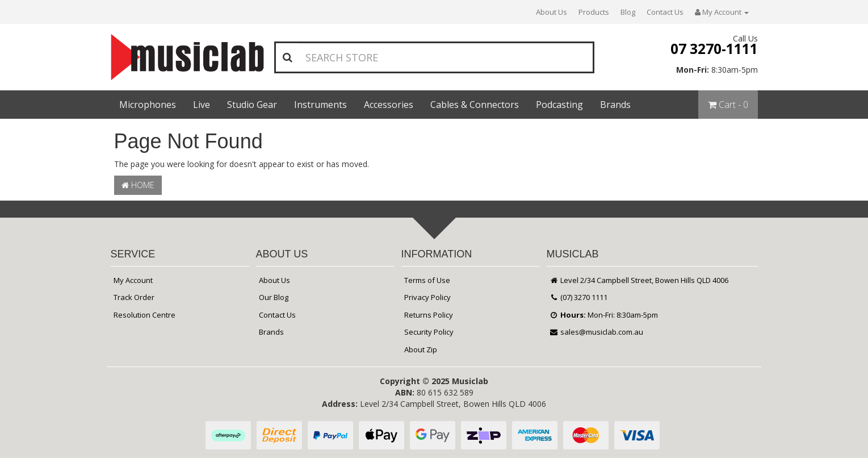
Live (202, 105)
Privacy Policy (427, 297)
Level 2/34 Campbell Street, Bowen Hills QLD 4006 (639, 280)
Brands (615, 105)
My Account (133, 280)
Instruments (320, 105)
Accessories (389, 105)
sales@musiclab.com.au (597, 332)
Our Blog (274, 297)
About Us (552, 12)
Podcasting (559, 105)
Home (138, 185)
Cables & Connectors (475, 105)
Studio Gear (252, 105)
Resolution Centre (144, 315)
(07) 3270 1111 (579, 297)
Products (594, 12)
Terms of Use (427, 280)
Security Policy (429, 332)
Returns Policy (429, 315)
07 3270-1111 (714, 49)
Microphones (148, 105)
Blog (628, 12)
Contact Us (665, 12)
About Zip (421, 349)
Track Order (134, 297)
